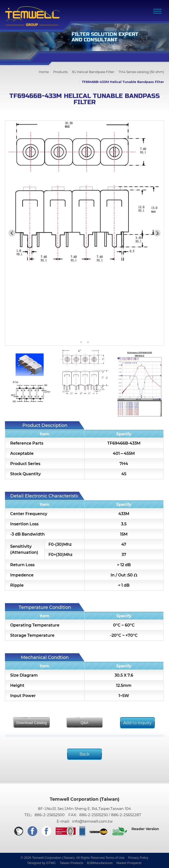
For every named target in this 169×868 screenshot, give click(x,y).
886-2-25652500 (50, 815)
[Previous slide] (12, 233)
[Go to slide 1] (81, 342)
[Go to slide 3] (88, 342)
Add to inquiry (137, 723)
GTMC (51, 863)
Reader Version (145, 829)
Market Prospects (129, 863)
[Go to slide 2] (84, 342)
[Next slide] (157, 233)
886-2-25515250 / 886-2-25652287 (110, 815)
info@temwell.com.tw (92, 821)
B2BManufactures (100, 863)
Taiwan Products (71, 863)
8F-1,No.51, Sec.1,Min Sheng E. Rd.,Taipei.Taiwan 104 (84, 809)
